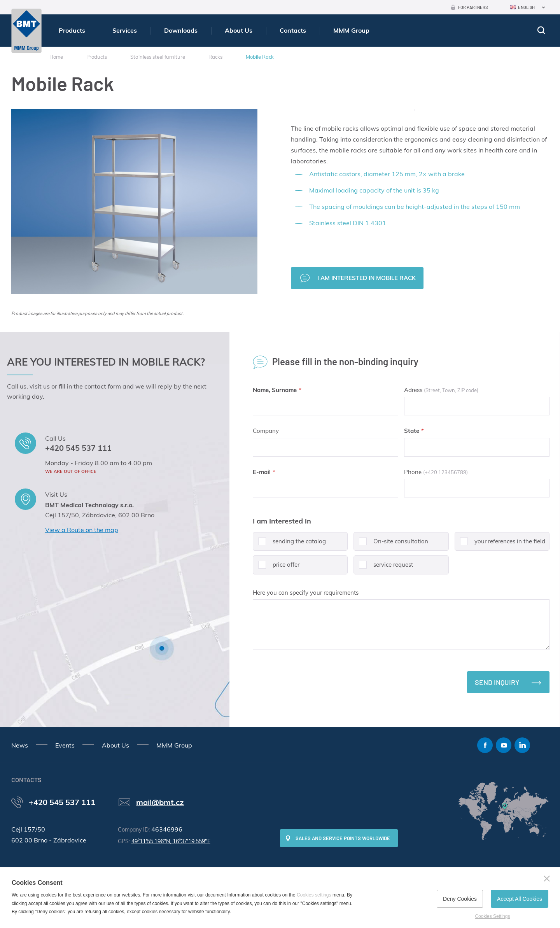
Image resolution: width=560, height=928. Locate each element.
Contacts (293, 30)
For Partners (473, 7)
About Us (239, 30)
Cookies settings (314, 895)
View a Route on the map (82, 530)
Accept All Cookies (520, 899)
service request (383, 568)
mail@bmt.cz (160, 802)
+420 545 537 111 (78, 448)
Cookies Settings (492, 916)
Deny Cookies (460, 899)
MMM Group (351, 30)
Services (125, 30)
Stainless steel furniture (158, 57)
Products (72, 30)
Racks (215, 57)
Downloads (181, 30)
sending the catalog (289, 544)
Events (65, 745)
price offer (276, 568)
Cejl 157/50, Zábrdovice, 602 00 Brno (100, 515)
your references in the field (500, 544)
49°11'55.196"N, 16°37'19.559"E (171, 841)
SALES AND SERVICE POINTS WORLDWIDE (343, 838)
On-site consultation (391, 544)
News (20, 745)
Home (56, 57)
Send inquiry (497, 682)
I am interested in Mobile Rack (367, 278)
